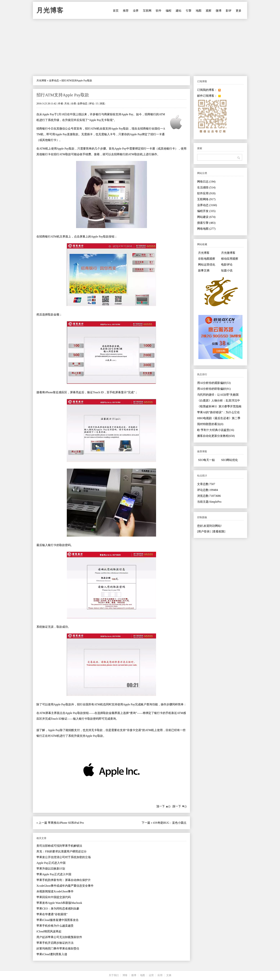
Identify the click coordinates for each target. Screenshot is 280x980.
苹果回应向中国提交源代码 (54, 897)
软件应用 (206, 193)
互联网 (147, 11)
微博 (219, 11)
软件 (159, 11)
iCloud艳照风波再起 (49, 931)
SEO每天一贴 (206, 460)
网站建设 (206, 217)
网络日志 (206, 182)
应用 (160, 975)
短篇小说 (227, 270)
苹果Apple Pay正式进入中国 (54, 874)
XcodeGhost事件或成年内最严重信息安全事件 (65, 886)
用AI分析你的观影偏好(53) (214, 383)
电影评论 (227, 265)
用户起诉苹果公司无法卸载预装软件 (59, 937)
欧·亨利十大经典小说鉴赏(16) (216, 430)
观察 (209, 11)
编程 (169, 11)
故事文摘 (204, 270)
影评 (229, 11)
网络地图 (206, 229)
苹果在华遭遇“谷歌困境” (52, 914)
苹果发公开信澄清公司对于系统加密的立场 (64, 857)
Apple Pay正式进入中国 (51, 863)
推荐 (126, 11)
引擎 (189, 11)
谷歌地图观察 (207, 259)
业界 (136, 11)
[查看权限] (219, 531)
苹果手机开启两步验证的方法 (55, 943)
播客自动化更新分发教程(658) (216, 436)
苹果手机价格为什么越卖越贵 (55, 926)
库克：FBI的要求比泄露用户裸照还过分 (62, 851)
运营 (151, 975)
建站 (179, 11)
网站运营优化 (207, 265)
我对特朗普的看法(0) (210, 424)
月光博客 (50, 10)
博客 (125, 975)
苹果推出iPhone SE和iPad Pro (66, 823)
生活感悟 (206, 187)
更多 (239, 11)
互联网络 (206, 199)
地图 (199, 11)
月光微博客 (228, 253)
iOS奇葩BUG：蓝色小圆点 (170, 823)
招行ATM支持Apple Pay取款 (63, 95)
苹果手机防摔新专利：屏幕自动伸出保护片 (64, 880)
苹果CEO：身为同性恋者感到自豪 (58, 909)
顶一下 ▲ (162, 806)
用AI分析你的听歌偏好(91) (214, 389)
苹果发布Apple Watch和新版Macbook (59, 903)
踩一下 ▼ (179, 806)
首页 (116, 11)
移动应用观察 (230, 259)
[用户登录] (204, 531)
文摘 (169, 975)
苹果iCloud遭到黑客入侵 (52, 954)
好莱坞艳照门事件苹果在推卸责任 (58, 949)
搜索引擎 (206, 223)
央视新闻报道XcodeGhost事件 (55, 891)
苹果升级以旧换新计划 (51, 869)
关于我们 (114, 975)
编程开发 (206, 211)
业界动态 (54, 81)
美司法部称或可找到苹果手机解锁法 (59, 846)
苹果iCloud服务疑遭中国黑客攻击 (57, 920)
